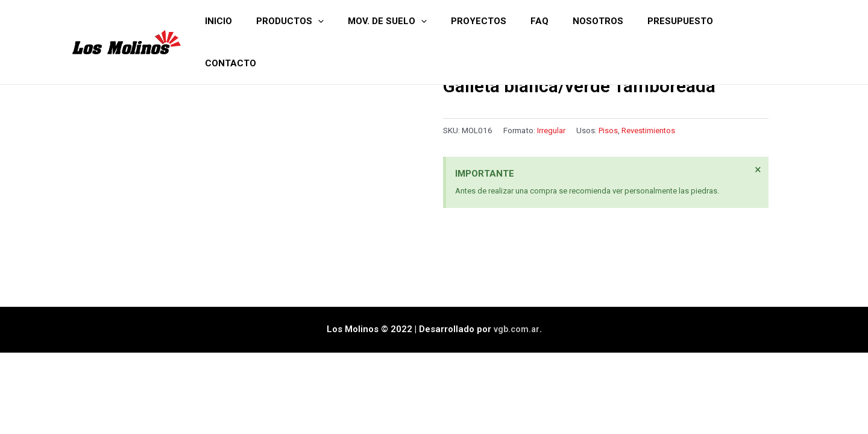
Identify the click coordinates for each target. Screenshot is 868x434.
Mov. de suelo (416, 21)
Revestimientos (650, 130)
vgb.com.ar (517, 313)
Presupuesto (684, 21)
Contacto (761, 21)
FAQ (556, 21)
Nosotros (608, 21)
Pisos (609, 130)
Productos (324, 21)
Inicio (259, 21)
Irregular (551, 130)
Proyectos (501, 21)
